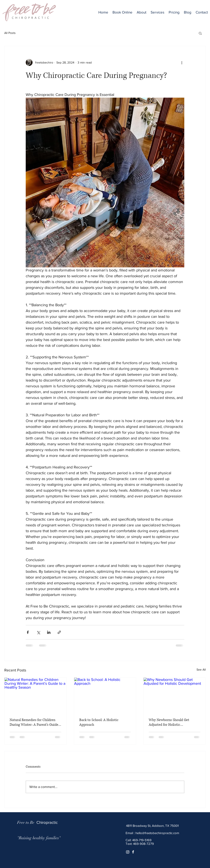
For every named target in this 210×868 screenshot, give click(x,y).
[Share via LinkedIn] (49, 632)
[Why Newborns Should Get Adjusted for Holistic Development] (175, 695)
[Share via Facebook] (28, 632)
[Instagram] (128, 852)
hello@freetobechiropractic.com (157, 833)
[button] (157, 12)
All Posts (10, 33)
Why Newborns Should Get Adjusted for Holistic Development (169, 722)
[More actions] (182, 62)
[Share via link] (59, 632)
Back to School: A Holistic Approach (99, 722)
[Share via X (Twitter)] (38, 632)
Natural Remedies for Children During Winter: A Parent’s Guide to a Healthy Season (34, 722)
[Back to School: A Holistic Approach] (105, 695)
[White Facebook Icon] (133, 852)
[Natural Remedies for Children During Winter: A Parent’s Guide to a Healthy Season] (35, 695)
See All (201, 670)
